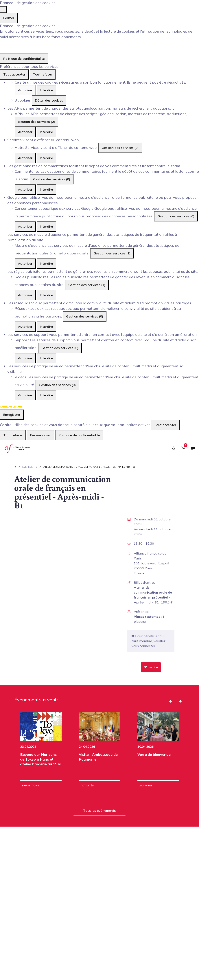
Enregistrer (12, 415)
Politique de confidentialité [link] (24, 59)
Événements (30, 467)
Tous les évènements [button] (99, 811)
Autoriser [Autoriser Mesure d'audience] (25, 264)
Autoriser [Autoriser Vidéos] (25, 395)
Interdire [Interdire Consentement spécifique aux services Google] (46, 226)
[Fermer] (3, 10)
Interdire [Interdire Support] (46, 358)
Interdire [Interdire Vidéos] (46, 395)
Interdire (46, 90)
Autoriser (25, 90)
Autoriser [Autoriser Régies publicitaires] (25, 295)
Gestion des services (36, 122)
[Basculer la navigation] (193, 450)
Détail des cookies (49, 100)
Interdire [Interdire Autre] (46, 158)
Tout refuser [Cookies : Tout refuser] (43, 74)
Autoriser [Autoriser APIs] (25, 132)
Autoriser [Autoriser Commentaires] (25, 189)
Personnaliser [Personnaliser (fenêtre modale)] (40, 435)
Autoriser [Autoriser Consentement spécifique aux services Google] (25, 226)
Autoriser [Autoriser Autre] (25, 158)
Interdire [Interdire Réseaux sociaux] (46, 327)
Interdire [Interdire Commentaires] (46, 189)
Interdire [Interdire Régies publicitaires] (46, 295)
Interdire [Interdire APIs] (46, 132)
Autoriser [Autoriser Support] (25, 358)
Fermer (9, 18)
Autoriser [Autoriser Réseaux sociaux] (25, 327)
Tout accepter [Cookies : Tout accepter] (14, 74)
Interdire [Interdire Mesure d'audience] (46, 264)
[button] (151, 667)
